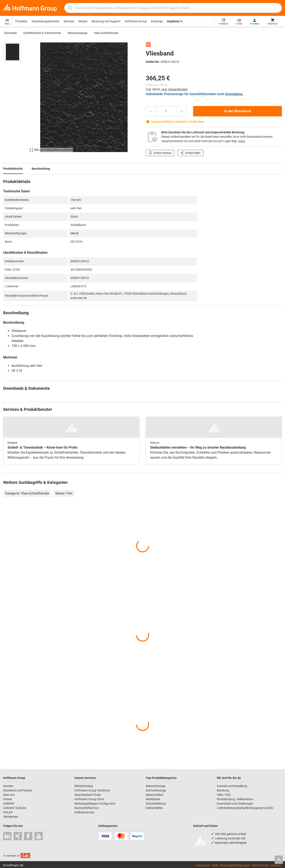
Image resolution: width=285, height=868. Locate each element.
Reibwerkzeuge (156, 786)
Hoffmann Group (136, 21)
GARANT (9, 804)
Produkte (21, 21)
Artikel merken (160, 153)
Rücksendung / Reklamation (235, 799)
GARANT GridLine (15, 808)
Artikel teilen (190, 153)
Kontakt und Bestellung (232, 786)
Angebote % (175, 21)
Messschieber (155, 795)
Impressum (203, 865)
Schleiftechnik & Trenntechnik (42, 33)
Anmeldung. (234, 94)
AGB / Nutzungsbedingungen (231, 865)
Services (69, 21)
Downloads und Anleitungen (235, 804)
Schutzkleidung (156, 804)
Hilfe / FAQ (224, 795)
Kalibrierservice (84, 812)
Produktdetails (13, 169)
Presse (8, 799)
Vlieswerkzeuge (77, 33)
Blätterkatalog (84, 786)
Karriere (8, 786)
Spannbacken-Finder (88, 795)
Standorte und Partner (18, 790)
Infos (242, 141)
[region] (16, 99)
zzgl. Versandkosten (175, 89)
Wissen (83, 21)
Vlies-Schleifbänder (106, 33)
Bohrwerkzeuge (156, 790)
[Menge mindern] (151, 111)
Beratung (223, 790)
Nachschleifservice (87, 808)
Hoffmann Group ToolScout (92, 790)
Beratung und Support (106, 21)
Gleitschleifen (154, 808)
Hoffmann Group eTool (89, 799)
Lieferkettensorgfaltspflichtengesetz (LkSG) (245, 808)
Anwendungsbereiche (45, 21)
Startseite (10, 33)
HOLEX (8, 812)
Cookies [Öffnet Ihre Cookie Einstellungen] (276, 865)
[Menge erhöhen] (182, 111)
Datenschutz (260, 865)
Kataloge (157, 21)
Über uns (9, 795)
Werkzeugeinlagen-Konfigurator (95, 804)
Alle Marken (11, 817)
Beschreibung (41, 169)
